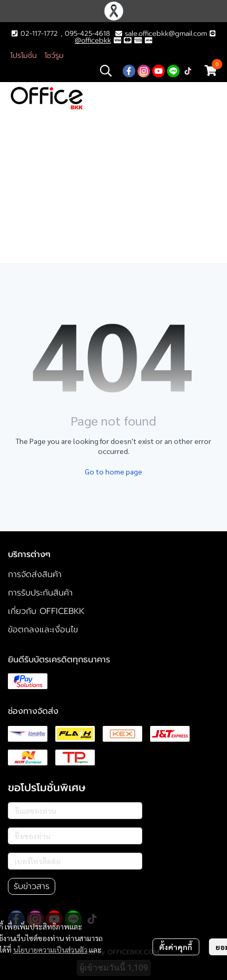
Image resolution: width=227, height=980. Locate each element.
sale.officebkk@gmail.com (166, 33)
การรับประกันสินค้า (40, 593)
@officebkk (93, 40)
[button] (106, 70)
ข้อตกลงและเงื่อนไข (43, 630)
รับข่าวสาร (32, 886)
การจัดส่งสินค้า (35, 574)
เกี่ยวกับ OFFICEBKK (46, 611)
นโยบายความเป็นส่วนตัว (50, 949)
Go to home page (113, 471)
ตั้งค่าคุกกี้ (176, 947)
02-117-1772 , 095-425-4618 (61, 33)
